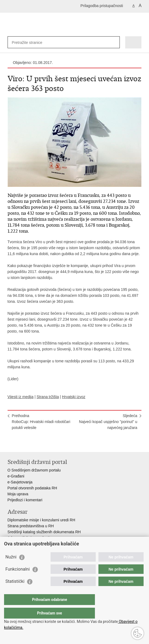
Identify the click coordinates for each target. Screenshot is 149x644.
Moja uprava (18, 494)
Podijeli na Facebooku (22, 443)
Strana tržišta (48, 397)
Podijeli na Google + (45, 443)
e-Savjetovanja (20, 482)
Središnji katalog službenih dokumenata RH (44, 532)
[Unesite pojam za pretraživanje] (32, 42)
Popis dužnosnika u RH (27, 544)
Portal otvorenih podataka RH (32, 488)
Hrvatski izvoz (74, 397)
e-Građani (16, 476)
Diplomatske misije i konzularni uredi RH (42, 520)
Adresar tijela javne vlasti (29, 538)
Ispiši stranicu (10, 443)
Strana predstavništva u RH (31, 526)
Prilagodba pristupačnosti (102, 6)
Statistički (15, 592)
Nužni (11, 568)
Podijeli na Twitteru (34, 443)
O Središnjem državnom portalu (34, 470)
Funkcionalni (18, 580)
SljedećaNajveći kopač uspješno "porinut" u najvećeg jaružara (108, 422)
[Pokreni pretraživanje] (115, 42)
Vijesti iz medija (21, 397)
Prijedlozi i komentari (25, 500)
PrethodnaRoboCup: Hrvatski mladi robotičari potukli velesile (41, 422)
